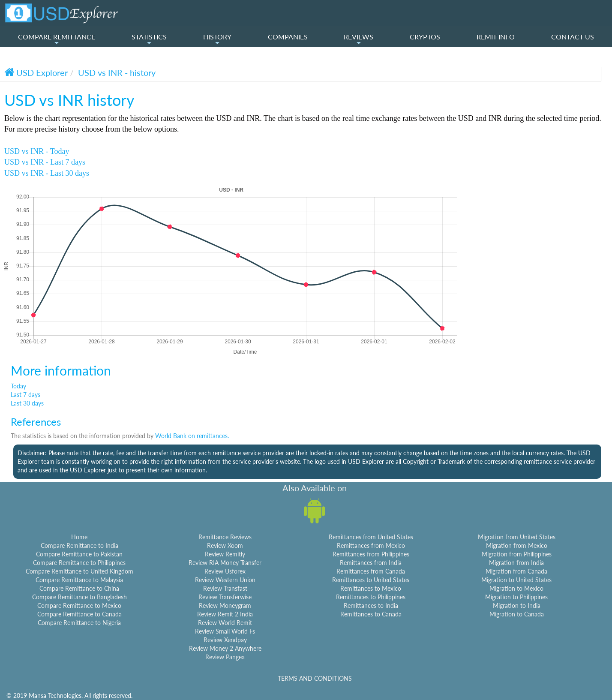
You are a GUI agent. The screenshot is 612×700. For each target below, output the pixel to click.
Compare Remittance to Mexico (79, 605)
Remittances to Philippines (371, 597)
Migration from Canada (516, 571)
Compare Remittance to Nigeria (79, 623)
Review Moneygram (225, 605)
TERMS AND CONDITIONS (315, 678)
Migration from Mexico (517, 545)
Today (18, 386)
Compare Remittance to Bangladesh (79, 597)
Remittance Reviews (225, 537)
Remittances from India (371, 563)
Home (79, 537)
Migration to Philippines (516, 597)
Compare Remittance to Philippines (79, 563)
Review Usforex (225, 571)
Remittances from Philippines (371, 554)
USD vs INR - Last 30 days (47, 173)
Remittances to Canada (371, 614)
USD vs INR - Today (37, 151)
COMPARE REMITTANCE (57, 39)
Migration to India (517, 605)
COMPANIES (288, 37)
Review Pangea (225, 657)
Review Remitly (225, 554)
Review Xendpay (225, 640)
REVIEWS (358, 39)
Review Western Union (225, 580)
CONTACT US (573, 37)
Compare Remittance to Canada (79, 614)
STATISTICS (149, 39)
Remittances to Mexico (371, 588)
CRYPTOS (425, 37)
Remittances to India (371, 605)
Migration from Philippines (517, 554)
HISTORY (217, 39)
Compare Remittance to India (79, 545)
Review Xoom (225, 545)
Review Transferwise (225, 597)
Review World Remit (225, 623)
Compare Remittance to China (79, 588)
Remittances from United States (371, 537)
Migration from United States (517, 537)
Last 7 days (25, 395)
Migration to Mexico (516, 588)
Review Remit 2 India (225, 614)
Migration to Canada (517, 614)
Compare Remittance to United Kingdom (79, 571)
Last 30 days (27, 403)
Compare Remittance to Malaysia (79, 580)
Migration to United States (516, 580)
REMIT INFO (496, 37)
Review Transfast (225, 588)
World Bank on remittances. (192, 436)
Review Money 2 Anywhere (225, 648)
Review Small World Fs (225, 631)
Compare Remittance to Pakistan (79, 554)
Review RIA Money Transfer (225, 563)
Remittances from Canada (371, 571)
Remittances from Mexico (371, 545)
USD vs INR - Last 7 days (45, 162)
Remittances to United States (371, 580)
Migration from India (516, 563)
